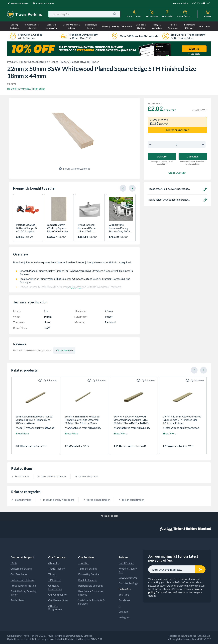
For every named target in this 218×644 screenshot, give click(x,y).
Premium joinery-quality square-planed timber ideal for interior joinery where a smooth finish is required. (74, 264)
